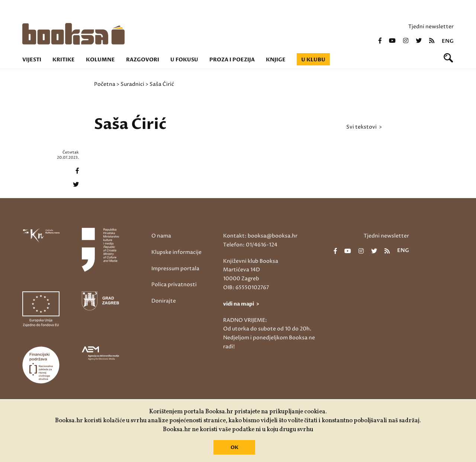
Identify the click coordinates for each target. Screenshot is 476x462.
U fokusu (184, 60)
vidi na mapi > (241, 304)
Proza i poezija (232, 60)
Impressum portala (175, 269)
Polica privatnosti (174, 285)
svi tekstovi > (364, 127)
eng (448, 41)
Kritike (64, 60)
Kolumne (100, 60)
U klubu (313, 60)
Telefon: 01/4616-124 (250, 245)
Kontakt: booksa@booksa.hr (260, 236)
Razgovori (143, 60)
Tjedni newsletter (431, 27)
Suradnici (132, 84)
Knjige (276, 60)
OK (234, 448)
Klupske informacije (176, 252)
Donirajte (164, 301)
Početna (105, 84)
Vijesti (32, 60)
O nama (161, 236)
